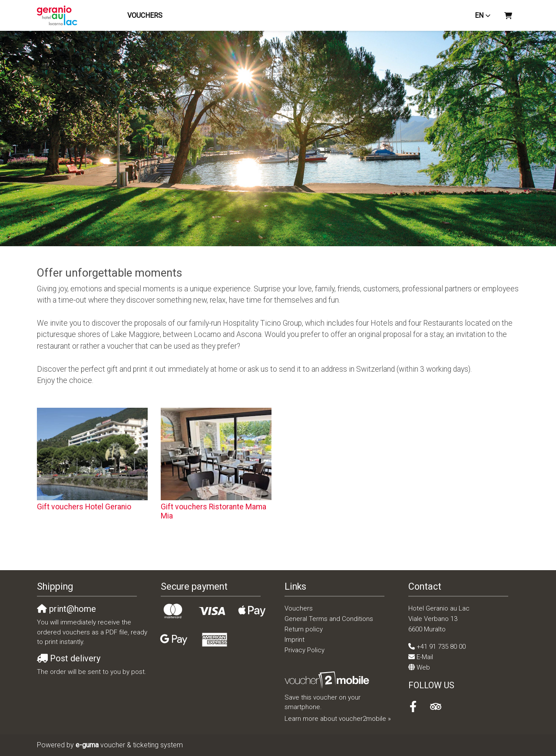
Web (423, 667)
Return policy (304, 629)
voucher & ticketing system (129, 745)
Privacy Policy (304, 650)
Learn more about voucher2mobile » (338, 719)
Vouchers (146, 15)
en (479, 15)
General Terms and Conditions (329, 619)
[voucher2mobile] (328, 680)
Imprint (295, 640)
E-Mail (425, 657)
